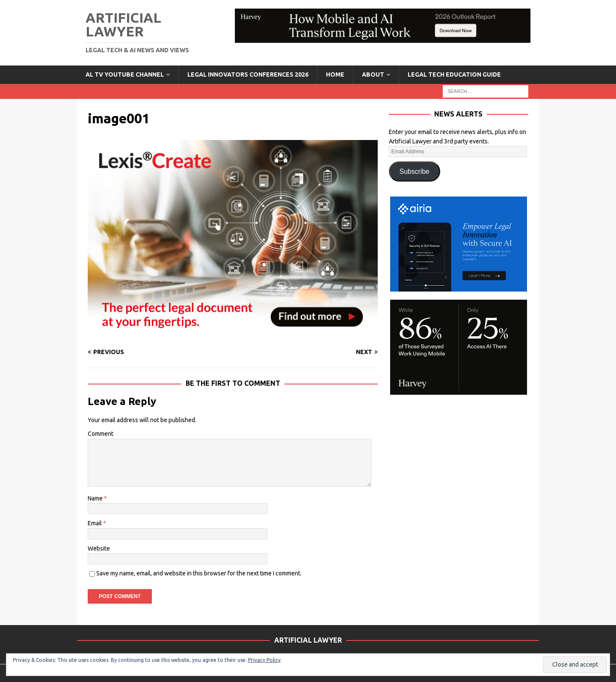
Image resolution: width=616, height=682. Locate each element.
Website (99, 548)
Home (335, 74)
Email (95, 523)
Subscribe (415, 171)
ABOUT (373, 74)
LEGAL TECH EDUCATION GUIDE (454, 74)
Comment (101, 434)
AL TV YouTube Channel (125, 74)
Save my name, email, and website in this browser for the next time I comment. (199, 573)
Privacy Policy (264, 660)
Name (96, 498)
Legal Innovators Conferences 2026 (248, 74)
